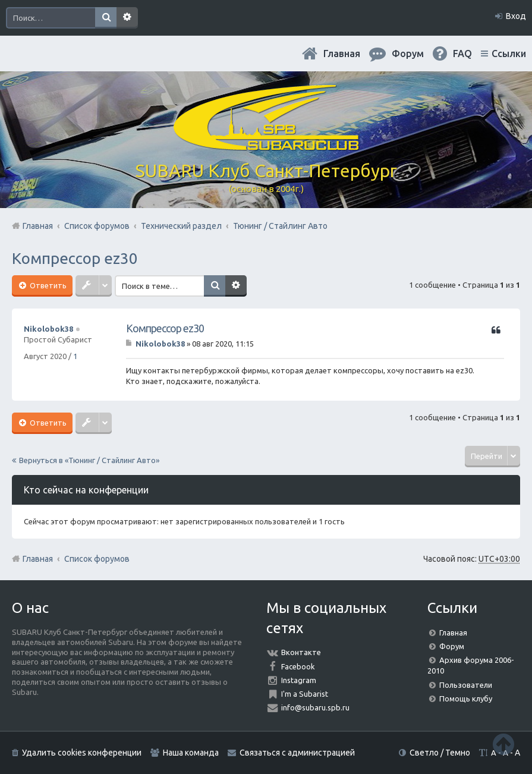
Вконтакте (301, 652)
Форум (452, 646)
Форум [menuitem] (408, 54)
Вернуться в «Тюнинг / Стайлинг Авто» (89, 460)
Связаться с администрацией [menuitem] (297, 753)
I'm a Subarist (305, 694)
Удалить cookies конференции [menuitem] (82, 753)
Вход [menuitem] (516, 16)
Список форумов (97, 559)
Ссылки (509, 54)
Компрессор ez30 (75, 258)
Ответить (47, 285)
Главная (342, 54)
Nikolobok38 (48, 329)
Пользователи (466, 685)
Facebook (298, 666)
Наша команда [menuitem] (191, 753)
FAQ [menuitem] (462, 54)
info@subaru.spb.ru (315, 707)
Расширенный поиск (127, 18)
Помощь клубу (466, 699)
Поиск (106, 18)
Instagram (299, 680)
